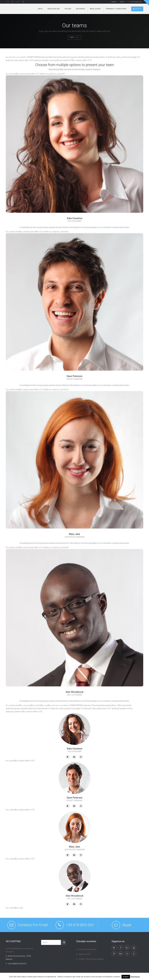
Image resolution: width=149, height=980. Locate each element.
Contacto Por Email (33, 925)
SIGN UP (137, 9)
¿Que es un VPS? (84, 954)
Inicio (40, 9)
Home (72, 37)
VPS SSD (68, 9)
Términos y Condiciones (116, 9)
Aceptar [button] (126, 977)
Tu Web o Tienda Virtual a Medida (91, 959)
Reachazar (135, 977)
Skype (127, 925)
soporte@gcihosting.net (17, 963)
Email (122, 2)
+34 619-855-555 (135, 2)
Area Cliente (95, 9)
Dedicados (80, 9)
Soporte (114, 2)
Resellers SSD (54, 9)
